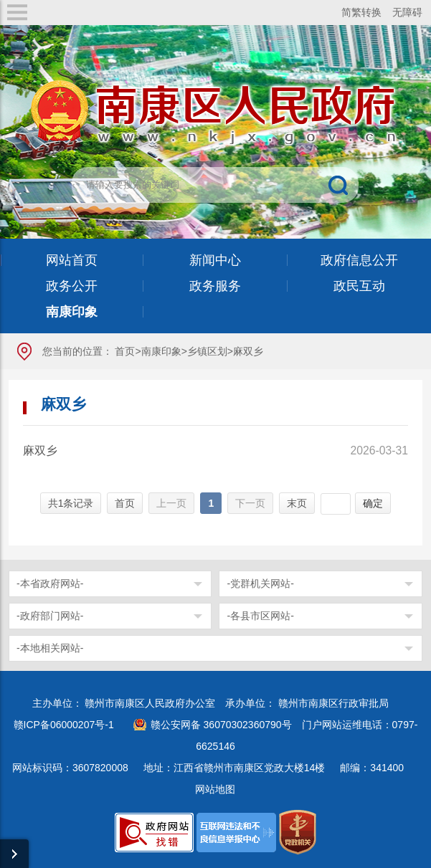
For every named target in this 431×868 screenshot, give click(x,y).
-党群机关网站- (260, 583)
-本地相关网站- (50, 648)
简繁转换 (361, 12)
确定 (373, 503)
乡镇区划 (207, 351)
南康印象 (161, 351)
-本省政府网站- (50, 583)
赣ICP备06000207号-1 (64, 725)
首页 (125, 351)
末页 (297, 503)
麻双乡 (40, 450)
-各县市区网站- (260, 616)
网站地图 (215, 789)
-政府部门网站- (50, 616)
